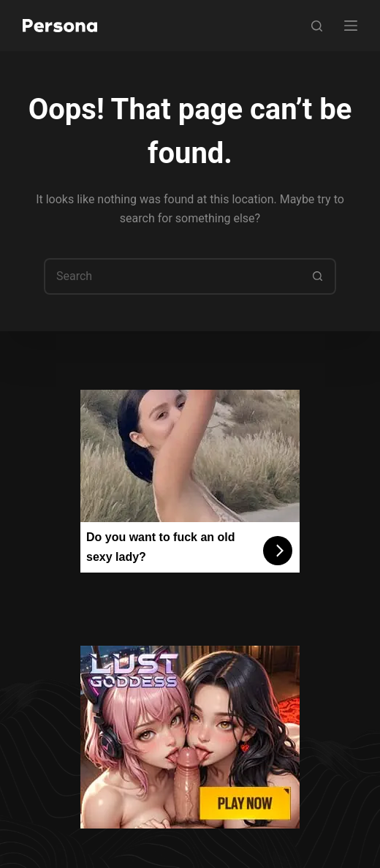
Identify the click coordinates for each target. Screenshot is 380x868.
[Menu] (351, 26)
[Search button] (318, 276)
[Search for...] (172, 276)
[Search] (317, 26)
